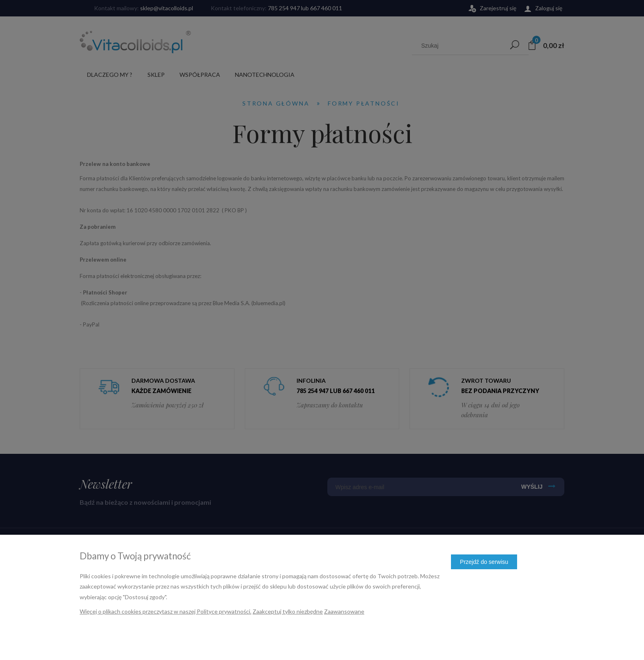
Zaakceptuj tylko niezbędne (288, 611)
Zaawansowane (344, 611)
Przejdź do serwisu (484, 562)
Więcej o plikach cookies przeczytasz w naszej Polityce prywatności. (166, 611)
